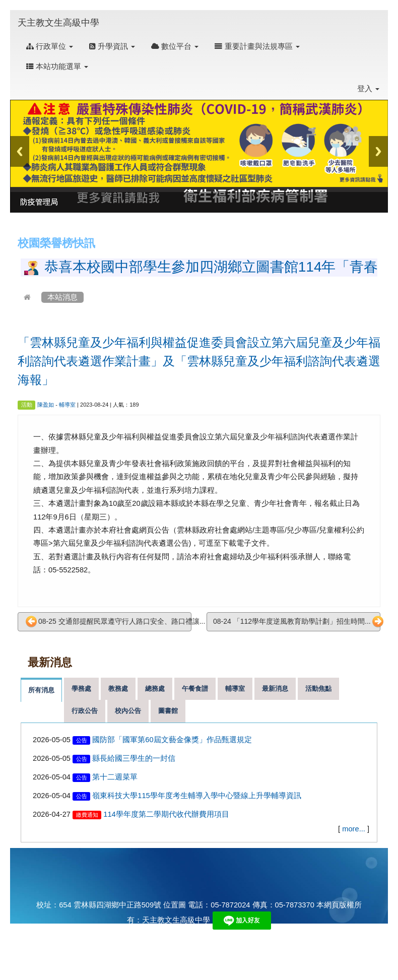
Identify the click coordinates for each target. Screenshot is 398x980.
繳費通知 (87, 815)
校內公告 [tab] (128, 711)
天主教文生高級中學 (58, 23)
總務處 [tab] (155, 689)
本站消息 (62, 297)
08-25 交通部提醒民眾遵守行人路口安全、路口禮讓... (108, 622)
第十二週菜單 (115, 777)
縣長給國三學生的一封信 (134, 758)
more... (354, 829)
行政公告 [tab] (85, 711)
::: (109, 16)
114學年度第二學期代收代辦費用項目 (166, 814)
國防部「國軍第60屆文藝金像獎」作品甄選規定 (172, 740)
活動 (27, 405)
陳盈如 (46, 405)
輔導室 (67, 405)
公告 (82, 740)
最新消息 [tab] (275, 689)
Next (378, 151)
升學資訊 (112, 46)
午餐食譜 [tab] (195, 689)
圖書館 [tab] (168, 711)
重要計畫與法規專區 (257, 46)
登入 (368, 89)
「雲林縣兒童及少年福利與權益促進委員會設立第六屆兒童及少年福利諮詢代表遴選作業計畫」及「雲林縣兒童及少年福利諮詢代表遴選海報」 (199, 361)
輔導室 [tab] (235, 689)
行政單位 (50, 46)
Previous (20, 151)
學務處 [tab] (81, 689)
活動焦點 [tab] (318, 689)
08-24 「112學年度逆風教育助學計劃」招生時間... (297, 622)
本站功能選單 (57, 67)
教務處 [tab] (118, 689)
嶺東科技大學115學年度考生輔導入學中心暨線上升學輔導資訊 (196, 796)
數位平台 (175, 46)
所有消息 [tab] (41, 690)
